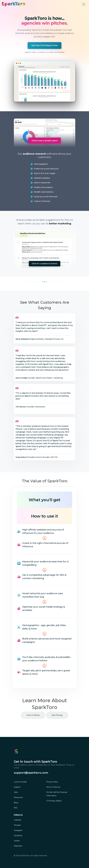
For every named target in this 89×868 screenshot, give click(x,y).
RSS (16, 808)
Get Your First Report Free (44, 45)
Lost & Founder (20, 782)
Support (17, 787)
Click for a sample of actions (44, 264)
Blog (16, 803)
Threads (17, 825)
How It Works (33, 715)
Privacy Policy (52, 782)
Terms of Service (53, 787)
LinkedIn (18, 820)
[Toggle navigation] (84, 4)
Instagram (18, 830)
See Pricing (57, 715)
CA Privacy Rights (54, 801)
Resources (18, 797)
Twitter (17, 841)
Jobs (16, 792)
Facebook (18, 836)
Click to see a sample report (44, 141)
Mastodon (18, 846)
